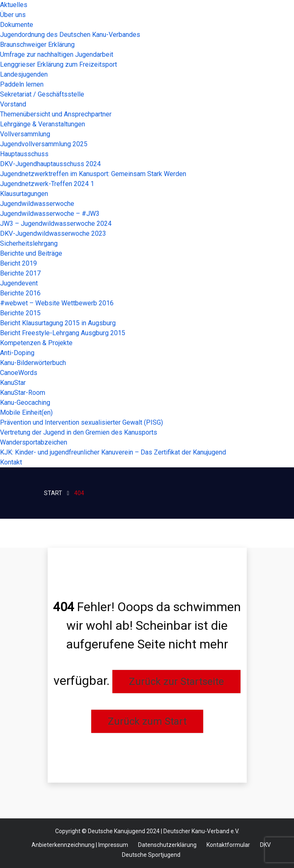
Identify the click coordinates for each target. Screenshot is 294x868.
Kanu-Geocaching (25, 403)
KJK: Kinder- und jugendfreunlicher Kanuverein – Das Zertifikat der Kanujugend (113, 452)
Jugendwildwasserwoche (37, 204)
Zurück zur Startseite (176, 682)
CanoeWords (19, 373)
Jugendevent (19, 283)
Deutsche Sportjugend (151, 855)
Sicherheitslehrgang (29, 243)
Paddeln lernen (22, 84)
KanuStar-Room (23, 393)
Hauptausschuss (24, 154)
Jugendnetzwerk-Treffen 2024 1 (47, 184)
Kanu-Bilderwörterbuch (33, 363)
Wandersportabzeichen (34, 442)
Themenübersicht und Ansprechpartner (56, 114)
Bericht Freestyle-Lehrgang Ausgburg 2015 (63, 333)
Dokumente (17, 25)
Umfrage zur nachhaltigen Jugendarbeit (57, 54)
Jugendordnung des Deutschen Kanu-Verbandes (70, 35)
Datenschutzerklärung (167, 845)
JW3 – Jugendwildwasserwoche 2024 (56, 224)
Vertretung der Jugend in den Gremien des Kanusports (79, 432)
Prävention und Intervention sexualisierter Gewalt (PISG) (81, 422)
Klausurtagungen (24, 194)
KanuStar (13, 383)
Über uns (13, 15)
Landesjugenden (24, 74)
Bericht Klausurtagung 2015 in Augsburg (58, 323)
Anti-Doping (17, 353)
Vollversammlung (25, 134)
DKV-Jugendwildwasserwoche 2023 (53, 233)
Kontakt (11, 462)
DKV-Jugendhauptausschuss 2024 (50, 164)
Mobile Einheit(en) (26, 412)
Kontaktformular (228, 845)
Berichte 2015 (20, 313)
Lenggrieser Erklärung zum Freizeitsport (58, 64)
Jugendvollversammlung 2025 (44, 144)
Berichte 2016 (20, 293)
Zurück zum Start (147, 721)
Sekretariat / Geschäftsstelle (42, 94)
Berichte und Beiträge (31, 253)
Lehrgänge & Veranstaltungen (43, 124)
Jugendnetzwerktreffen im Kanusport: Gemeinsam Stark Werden (93, 174)
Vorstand (13, 104)
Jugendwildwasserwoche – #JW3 (50, 214)
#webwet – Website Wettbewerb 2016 (57, 303)
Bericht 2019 (18, 263)
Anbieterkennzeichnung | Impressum (80, 845)
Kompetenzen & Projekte (36, 343)
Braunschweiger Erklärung (37, 45)
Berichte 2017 (20, 273)
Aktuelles (14, 5)
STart (53, 493)
